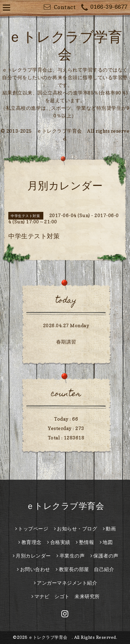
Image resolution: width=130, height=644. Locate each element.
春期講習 (66, 342)
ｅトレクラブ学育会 (69, 506)
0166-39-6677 (104, 8)
